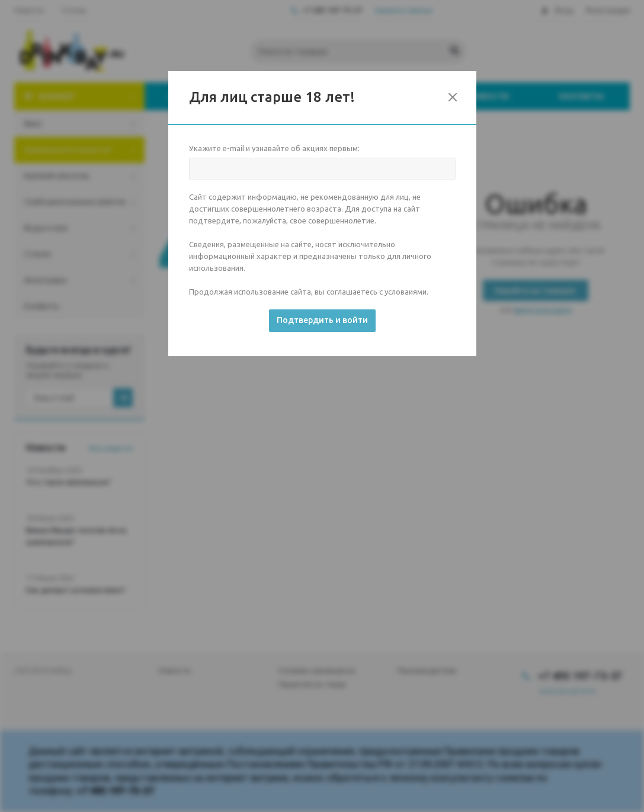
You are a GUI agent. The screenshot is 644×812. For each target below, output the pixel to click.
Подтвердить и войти (322, 320)
